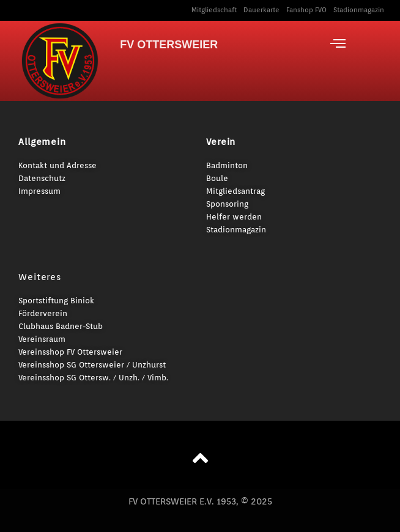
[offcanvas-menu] (338, 43)
